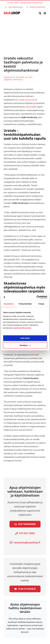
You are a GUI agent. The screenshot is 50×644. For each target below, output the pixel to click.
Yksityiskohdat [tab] (25, 304)
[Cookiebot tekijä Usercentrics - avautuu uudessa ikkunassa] (36, 297)
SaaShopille (31, 107)
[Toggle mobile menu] (45, 13)
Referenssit (18, 80)
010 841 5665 (25, 533)
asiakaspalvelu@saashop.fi (32, 3)
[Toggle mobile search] (40, 13)
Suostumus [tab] (9, 304)
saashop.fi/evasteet (22, 328)
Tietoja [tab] (41, 304)
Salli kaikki (25, 338)
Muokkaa (25, 345)
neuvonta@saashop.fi (25, 542)
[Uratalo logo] (25, 466)
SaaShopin (34, 355)
